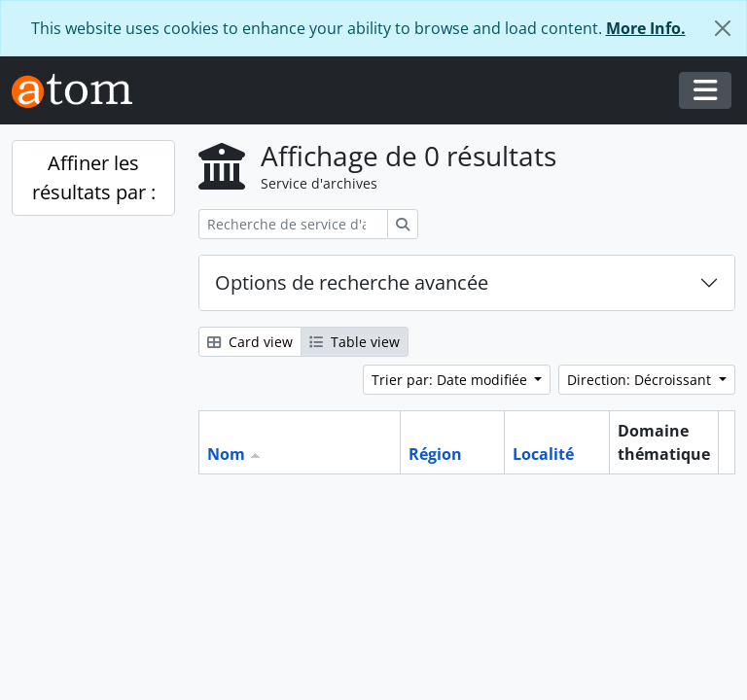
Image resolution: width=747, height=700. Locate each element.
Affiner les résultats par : (94, 177)
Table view (355, 342)
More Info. (646, 28)
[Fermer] (723, 28)
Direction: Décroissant (641, 380)
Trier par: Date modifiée (451, 380)
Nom (226, 454)
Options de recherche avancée (352, 282)
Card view (250, 342)
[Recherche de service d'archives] (293, 224)
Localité (543, 454)
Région (435, 454)
